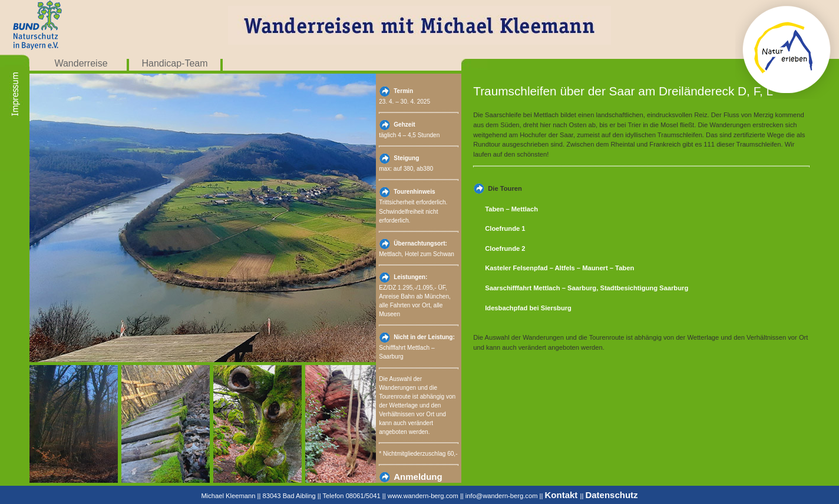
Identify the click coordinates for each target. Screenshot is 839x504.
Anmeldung (418, 477)
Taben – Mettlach (511, 209)
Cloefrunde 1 (505, 228)
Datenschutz (611, 495)
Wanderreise (81, 63)
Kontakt (563, 495)
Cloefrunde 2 (505, 248)
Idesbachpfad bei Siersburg (528, 308)
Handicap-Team (174, 63)
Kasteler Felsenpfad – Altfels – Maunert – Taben (559, 268)
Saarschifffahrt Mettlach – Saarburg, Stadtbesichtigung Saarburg (587, 288)
